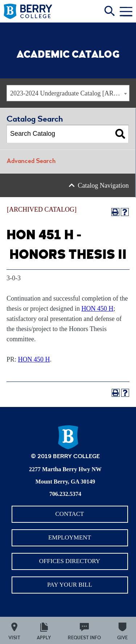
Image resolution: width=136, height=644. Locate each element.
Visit (14, 638)
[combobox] (68, 93)
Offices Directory (70, 561)
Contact (70, 514)
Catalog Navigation (103, 186)
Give (122, 638)
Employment (70, 537)
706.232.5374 (65, 494)
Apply (44, 638)
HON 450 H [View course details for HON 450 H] (97, 309)
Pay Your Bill (70, 585)
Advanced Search (31, 162)
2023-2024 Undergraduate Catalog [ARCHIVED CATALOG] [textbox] (70, 93)
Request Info (84, 638)
